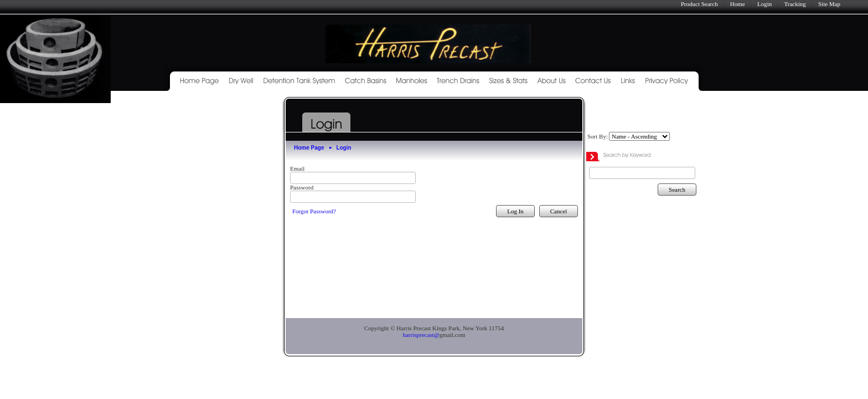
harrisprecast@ (421, 335)
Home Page (309, 148)
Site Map (829, 4)
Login (764, 4)
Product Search (699, 4)
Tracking (795, 4)
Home (738, 4)
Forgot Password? (314, 211)
